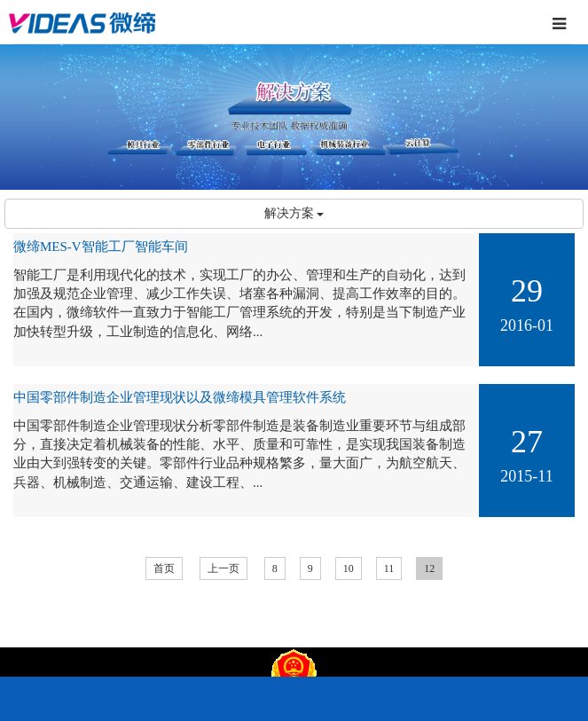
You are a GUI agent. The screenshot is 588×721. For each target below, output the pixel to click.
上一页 (223, 568)
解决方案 (294, 213)
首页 (164, 568)
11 (389, 568)
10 (349, 568)
